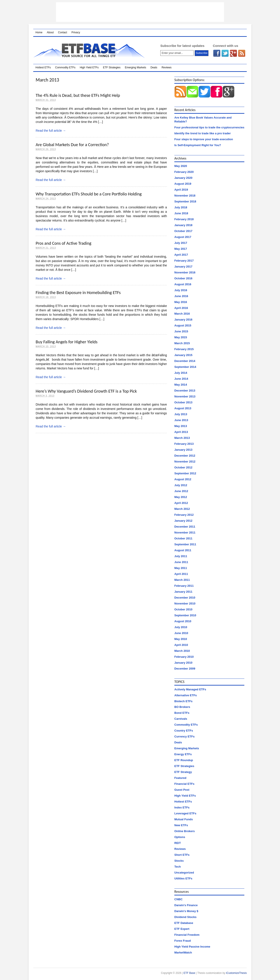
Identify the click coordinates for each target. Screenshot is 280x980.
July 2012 (181, 485)
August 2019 (183, 184)
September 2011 (185, 544)
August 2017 (183, 237)
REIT (178, 843)
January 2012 (183, 521)
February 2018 (184, 219)
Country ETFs (184, 731)
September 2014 (185, 367)
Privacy (76, 32)
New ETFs (181, 825)
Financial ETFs (184, 784)
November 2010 (185, 603)
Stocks (179, 861)
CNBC (178, 899)
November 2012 (185, 462)
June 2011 (181, 562)
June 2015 (181, 331)
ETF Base (91, 50)
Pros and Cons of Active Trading (63, 243)
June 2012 (181, 491)
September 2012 (185, 473)
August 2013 (183, 408)
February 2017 (184, 261)
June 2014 (181, 379)
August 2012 (183, 479)
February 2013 (184, 444)
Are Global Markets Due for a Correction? (72, 145)
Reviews (167, 67)
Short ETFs (182, 855)
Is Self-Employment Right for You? (198, 145)
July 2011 (181, 556)
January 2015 (183, 355)
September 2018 (185, 201)
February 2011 (184, 586)
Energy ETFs (183, 754)
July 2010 (181, 627)
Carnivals (181, 719)
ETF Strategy (183, 772)
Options (180, 837)
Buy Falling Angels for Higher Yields (67, 342)
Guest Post (182, 790)
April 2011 (181, 574)
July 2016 (181, 290)
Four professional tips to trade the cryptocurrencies (209, 127)
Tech (178, 867)
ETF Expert (182, 929)
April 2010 (181, 645)
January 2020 (183, 178)
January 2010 (183, 663)
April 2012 (181, 503)
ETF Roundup (184, 760)
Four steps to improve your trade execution (204, 139)
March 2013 (182, 438)
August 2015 (183, 325)
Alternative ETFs (186, 695)
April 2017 (181, 255)
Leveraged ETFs (185, 813)
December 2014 (185, 361)
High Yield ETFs (89, 67)
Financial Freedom (187, 935)
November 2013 (185, 396)
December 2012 (185, 456)
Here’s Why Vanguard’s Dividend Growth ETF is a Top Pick (86, 391)
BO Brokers (182, 707)
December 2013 (185, 391)
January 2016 (183, 320)
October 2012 (183, 467)
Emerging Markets (136, 67)
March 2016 (182, 314)
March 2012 (182, 509)
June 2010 (181, 633)
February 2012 (184, 515)
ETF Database (184, 923)
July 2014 (181, 373)
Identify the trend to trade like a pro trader (203, 133)
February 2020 (184, 172)
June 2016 (181, 296)
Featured (180, 778)
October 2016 (183, 278)
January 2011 (183, 592)
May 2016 (181, 302)
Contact (62, 32)
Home (39, 32)
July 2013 (181, 414)
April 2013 (181, 432)
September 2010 (185, 615)
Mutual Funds (184, 819)
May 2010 (181, 639)
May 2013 (181, 426)
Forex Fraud (183, 941)
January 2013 (183, 450)
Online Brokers (185, 831)
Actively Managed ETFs (190, 689)
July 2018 (181, 207)
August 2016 (183, 284)
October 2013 (183, 402)
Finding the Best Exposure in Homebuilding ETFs (78, 292)
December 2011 (185, 527)
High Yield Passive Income (192, 947)
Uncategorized (184, 873)
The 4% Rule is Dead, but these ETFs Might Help (78, 95)
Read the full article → (51, 131)
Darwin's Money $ (186, 911)
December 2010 (185, 598)
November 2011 (185, 533)
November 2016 (185, 272)
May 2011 (181, 568)
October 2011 (183, 538)
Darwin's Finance (186, 905)
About (50, 32)
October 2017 (183, 231)
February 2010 (184, 657)
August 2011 (183, 550)
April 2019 (181, 190)
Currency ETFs (184, 736)
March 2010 (182, 651)
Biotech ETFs (183, 701)
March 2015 (182, 343)
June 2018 (181, 213)
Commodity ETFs (65, 67)
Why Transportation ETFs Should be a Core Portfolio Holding (89, 194)
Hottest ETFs (43, 67)
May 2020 (181, 166)
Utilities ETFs (183, 878)
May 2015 (181, 337)
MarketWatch (183, 953)
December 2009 (185, 669)
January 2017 (183, 267)
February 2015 (184, 349)
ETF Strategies (112, 67)
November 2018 (185, 196)
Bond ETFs (182, 713)
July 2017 (181, 243)
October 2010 (183, 609)
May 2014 (181, 385)
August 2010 (183, 621)
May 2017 (181, 249)
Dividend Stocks (185, 917)
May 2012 (181, 497)
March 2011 (182, 580)
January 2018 (183, 225)
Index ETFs (182, 807)
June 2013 (181, 420)
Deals (154, 67)
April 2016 (181, 308)
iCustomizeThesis (236, 973)
